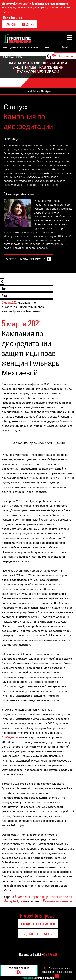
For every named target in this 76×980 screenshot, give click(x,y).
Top (4, 289)
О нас (47, 47)
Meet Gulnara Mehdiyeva (26, 259)
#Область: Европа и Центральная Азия (43, 897)
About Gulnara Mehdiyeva (39, 91)
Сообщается (10, 737)
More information (12, 17)
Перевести (66, 56)
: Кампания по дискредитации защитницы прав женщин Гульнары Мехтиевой (23, 307)
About (5, 295)
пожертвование (29, 47)
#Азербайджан (15, 901)
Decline (28, 24)
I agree (10, 24)
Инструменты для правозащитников (12, 52)
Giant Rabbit (50, 955)
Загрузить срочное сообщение (38, 443)
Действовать (38, 934)
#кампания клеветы (57, 901)
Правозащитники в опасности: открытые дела (57, 970)
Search (65, 47)
